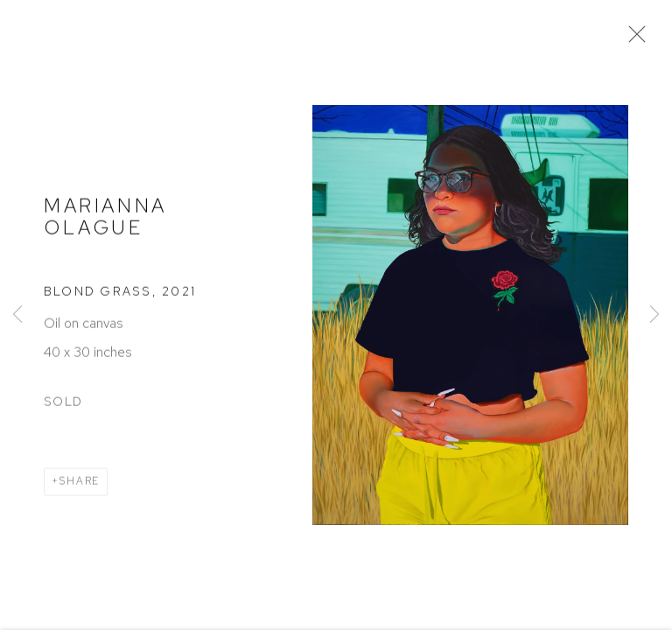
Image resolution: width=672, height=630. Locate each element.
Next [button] (654, 315)
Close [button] (633, 39)
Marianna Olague (105, 217)
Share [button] (80, 483)
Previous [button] (17, 315)
